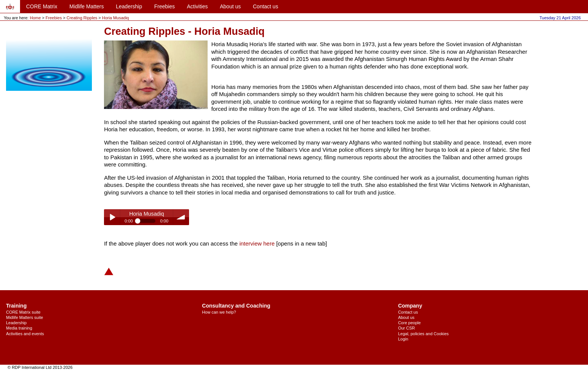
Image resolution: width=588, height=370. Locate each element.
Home (35, 18)
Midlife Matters (86, 6)
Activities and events (25, 334)
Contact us (266, 6)
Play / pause (112, 217)
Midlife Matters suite (25, 317)
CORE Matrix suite (23, 312)
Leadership (129, 6)
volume (181, 217)
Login (403, 339)
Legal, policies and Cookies (424, 334)
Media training (19, 328)
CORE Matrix (42, 6)
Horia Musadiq (116, 18)
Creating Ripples (82, 18)
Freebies (164, 6)
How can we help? (219, 312)
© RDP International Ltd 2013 (35, 367)
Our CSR (407, 328)
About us (230, 6)
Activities (197, 6)
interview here (257, 243)
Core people (410, 323)
